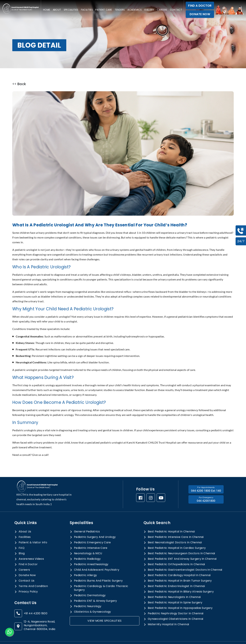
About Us (25, 522)
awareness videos (31, 549)
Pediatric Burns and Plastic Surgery (98, 571)
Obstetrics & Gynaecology (93, 602)
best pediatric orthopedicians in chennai (176, 555)
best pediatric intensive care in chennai (176, 528)
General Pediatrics (87, 522)
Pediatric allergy (85, 566)
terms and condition (33, 577)
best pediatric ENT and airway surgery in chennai (182, 549)
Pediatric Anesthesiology (91, 555)
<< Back (19, 84)
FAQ (22, 539)
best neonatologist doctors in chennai (175, 533)
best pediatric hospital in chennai (171, 522)
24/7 (241, 241)
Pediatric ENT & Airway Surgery (95, 591)
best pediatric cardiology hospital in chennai (179, 566)
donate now (27, 566)
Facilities (87, 10)
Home (47, 10)
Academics (135, 10)
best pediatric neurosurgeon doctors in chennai (181, 544)
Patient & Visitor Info (33, 533)
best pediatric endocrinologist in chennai (176, 577)
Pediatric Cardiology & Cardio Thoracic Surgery (101, 579)
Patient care (104, 10)
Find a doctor (28, 555)
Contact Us (26, 571)
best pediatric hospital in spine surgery (175, 593)
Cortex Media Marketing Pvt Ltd (211, 638)
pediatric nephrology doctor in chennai (176, 604)
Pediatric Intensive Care (91, 539)
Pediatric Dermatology (90, 586)
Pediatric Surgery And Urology (95, 528)
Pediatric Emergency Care (92, 533)
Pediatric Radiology (87, 549)
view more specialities (104, 611)
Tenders (120, 10)
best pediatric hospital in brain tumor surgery (180, 571)
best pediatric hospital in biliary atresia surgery (181, 582)
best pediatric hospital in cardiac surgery (177, 539)
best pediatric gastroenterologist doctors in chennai (185, 560)
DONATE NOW (200, 14)
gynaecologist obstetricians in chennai (175, 610)
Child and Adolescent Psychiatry (97, 560)
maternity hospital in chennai (168, 615)
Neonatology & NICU (88, 544)
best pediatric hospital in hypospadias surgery (180, 599)
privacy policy (28, 582)
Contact (176, 10)
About (57, 10)
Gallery (149, 10)
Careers (162, 10)
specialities (71, 10)
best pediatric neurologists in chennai (174, 588)
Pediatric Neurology (88, 597)
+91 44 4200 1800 (36, 604)
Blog (22, 544)
